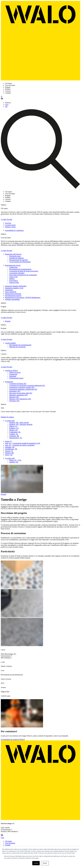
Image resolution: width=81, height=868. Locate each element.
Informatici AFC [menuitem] (15, 391)
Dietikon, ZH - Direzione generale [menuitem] (21, 424)
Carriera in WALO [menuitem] (11, 370)
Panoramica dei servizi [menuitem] (13, 265)
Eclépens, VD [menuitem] (14, 428)
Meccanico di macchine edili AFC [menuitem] (21, 393)
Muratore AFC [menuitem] (14, 397)
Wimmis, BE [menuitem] (9, 453)
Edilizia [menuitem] (12, 279)
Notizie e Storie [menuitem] (10, 227)
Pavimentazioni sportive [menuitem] (13, 296)
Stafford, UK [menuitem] (14, 462)
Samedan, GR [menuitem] (10, 447)
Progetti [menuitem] (8, 321)
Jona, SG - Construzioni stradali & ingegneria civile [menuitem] (23, 443)
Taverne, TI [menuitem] (9, 451)
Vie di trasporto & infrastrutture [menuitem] (20, 262)
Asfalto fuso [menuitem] (13, 267)
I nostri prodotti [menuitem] (10, 343)
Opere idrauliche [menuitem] (11, 292)
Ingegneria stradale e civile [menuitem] (14, 288)
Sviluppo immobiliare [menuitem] (12, 299)
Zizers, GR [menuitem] (9, 455)
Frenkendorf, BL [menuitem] (15, 432)
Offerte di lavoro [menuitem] (15, 372)
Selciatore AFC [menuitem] (14, 401)
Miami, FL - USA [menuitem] (15, 460)
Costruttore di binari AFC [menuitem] (18, 384)
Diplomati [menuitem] (13, 376)
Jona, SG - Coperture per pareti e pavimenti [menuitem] (20, 445)
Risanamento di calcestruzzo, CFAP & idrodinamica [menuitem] (23, 297)
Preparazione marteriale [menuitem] (13, 294)
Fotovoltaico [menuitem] (14, 281)
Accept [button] (36, 863)
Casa (2, 838)
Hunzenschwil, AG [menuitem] (16, 438)
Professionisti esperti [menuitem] (16, 378)
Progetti (4, 494)
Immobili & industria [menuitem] (16, 258)
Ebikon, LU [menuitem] (13, 426)
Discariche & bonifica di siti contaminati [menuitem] (23, 275)
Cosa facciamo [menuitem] (10, 843)
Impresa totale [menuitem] (14, 282)
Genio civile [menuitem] (13, 277)
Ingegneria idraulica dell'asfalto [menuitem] (16, 286)
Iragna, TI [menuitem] (8, 441)
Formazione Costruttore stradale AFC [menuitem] (22, 387)
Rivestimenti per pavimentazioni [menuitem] (20, 269)
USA (7, 105)
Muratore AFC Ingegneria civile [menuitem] (20, 399)
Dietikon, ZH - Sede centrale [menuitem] (19, 423)
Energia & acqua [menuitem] (15, 256)
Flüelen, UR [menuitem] (13, 430)
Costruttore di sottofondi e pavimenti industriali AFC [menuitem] (27, 386)
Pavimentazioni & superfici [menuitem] (19, 260)
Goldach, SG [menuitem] (14, 434)
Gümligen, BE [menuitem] (14, 436)
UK (6, 106)
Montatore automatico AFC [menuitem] (19, 395)
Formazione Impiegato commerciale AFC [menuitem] (23, 389)
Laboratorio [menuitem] (9, 290)
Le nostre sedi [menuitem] (10, 421)
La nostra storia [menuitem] (10, 225)
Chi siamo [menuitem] (8, 841)
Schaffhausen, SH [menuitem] (11, 449)
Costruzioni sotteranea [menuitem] (17, 273)
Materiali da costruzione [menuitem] (18, 347)
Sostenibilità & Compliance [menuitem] (14, 230)
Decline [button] (45, 863)
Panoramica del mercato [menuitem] (13, 254)
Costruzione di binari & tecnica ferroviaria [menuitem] (24, 271)
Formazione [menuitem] (13, 374)
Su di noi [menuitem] (8, 223)
